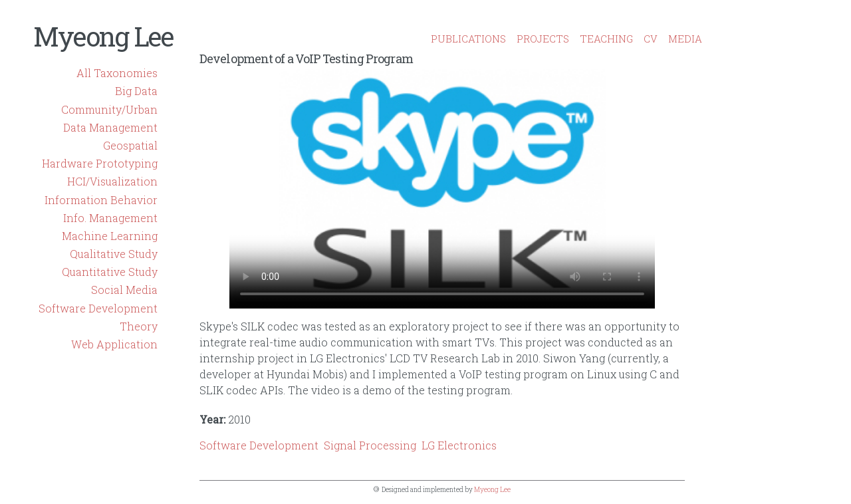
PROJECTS (543, 39)
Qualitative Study (114, 254)
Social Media (124, 290)
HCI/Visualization (112, 181)
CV (651, 39)
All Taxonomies (117, 73)
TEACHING (606, 39)
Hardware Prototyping (100, 163)
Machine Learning (110, 236)
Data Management (110, 127)
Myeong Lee (103, 36)
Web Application (114, 344)
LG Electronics (459, 445)
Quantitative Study (110, 272)
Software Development (98, 308)
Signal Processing (370, 445)
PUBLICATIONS (468, 39)
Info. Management (110, 218)
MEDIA (685, 39)
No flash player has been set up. (442, 189)
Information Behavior (101, 200)
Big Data (136, 91)
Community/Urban (109, 109)
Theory (139, 326)
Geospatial (130, 145)
